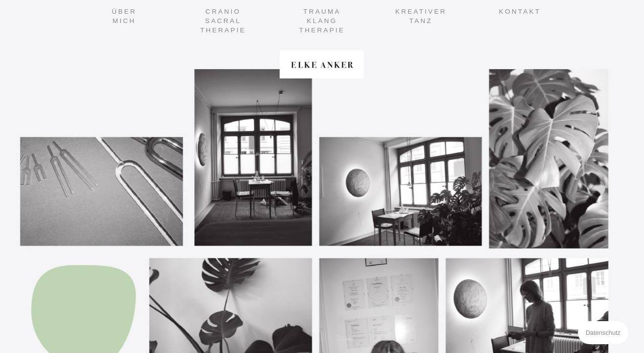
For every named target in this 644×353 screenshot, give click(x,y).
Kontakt (520, 12)
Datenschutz (603, 333)
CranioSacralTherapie (223, 21)
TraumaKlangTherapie (322, 21)
